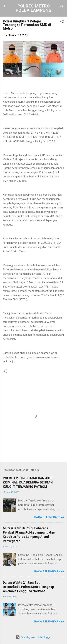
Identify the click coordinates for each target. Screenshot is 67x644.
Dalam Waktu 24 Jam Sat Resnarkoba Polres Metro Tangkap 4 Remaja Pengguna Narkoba (28, 587)
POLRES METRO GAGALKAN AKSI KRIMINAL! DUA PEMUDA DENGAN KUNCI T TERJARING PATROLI (28, 482)
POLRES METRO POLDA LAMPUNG (33, 8)
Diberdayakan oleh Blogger (33, 637)
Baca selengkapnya (49, 517)
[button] (62, 22)
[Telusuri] (62, 7)
